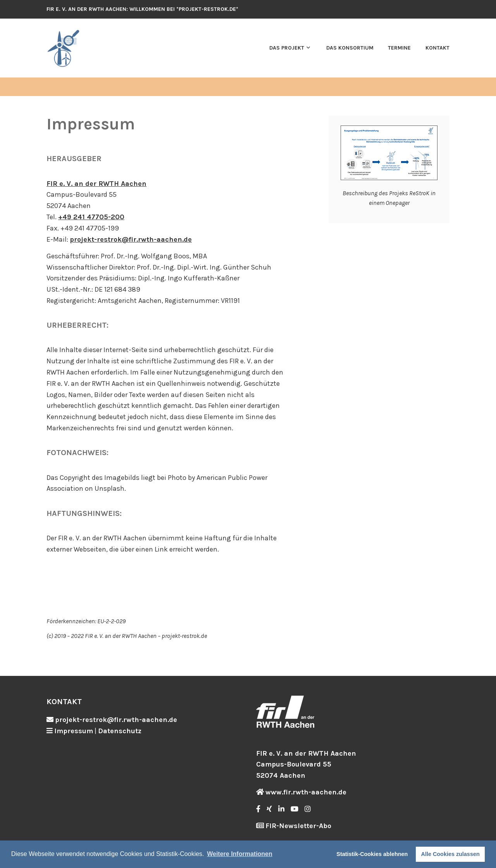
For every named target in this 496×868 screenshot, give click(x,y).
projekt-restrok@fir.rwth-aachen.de (131, 239)
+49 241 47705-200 (91, 217)
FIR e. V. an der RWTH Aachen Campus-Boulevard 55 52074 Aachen (306, 765)
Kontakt (437, 48)
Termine (399, 48)
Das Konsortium (350, 48)
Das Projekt (287, 48)
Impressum (74, 731)
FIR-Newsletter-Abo (298, 826)
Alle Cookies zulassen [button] (450, 854)
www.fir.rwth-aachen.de (306, 792)
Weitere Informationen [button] (240, 854)
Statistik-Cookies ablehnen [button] (372, 854)
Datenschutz (120, 731)
